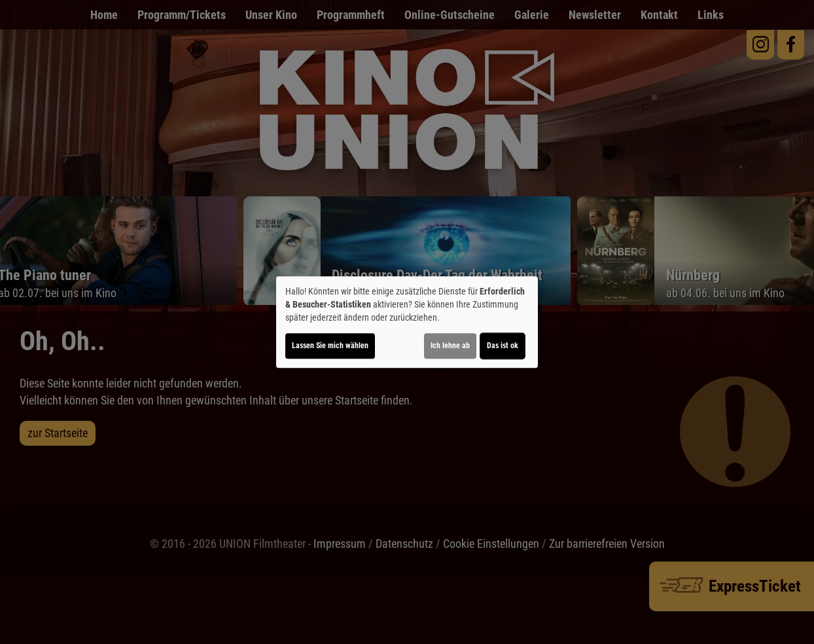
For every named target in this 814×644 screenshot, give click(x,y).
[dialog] (407, 322)
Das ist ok (503, 346)
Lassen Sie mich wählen (330, 346)
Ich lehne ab (450, 346)
